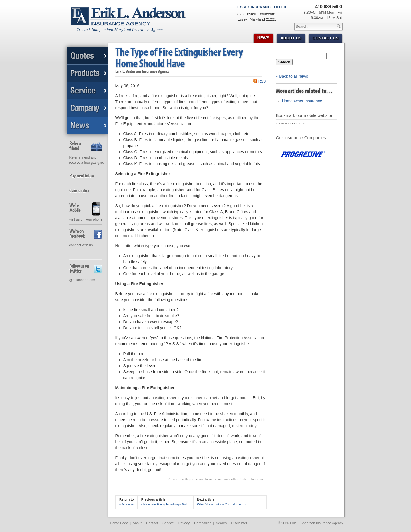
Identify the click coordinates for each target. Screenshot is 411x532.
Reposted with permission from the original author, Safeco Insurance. (217, 479)
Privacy (184, 523)
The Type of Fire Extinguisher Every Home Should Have (179, 57)
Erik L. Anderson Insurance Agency (131, 23)
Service (168, 523)
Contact (152, 523)
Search (284, 62)
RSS (262, 81)
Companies (203, 523)
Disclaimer (239, 523)
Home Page (119, 523)
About (137, 523)
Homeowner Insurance (302, 101)
